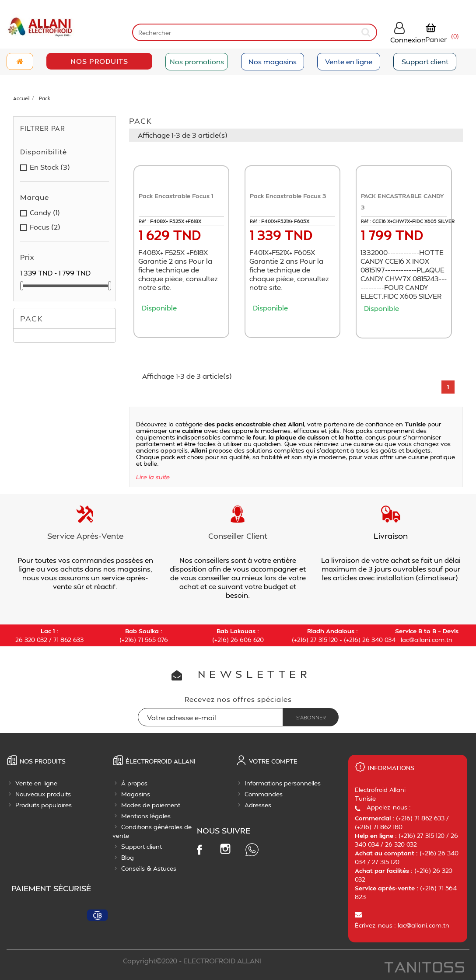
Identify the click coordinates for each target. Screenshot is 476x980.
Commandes (264, 794)
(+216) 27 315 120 (315, 640)
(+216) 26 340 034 (370, 640)
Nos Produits (99, 61)
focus (45, 227)
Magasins (136, 794)
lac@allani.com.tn (427, 640)
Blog (128, 857)
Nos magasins (273, 61)
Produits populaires (44, 805)
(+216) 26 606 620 (238, 640)
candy (45, 213)
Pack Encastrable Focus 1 (176, 196)
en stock (50, 167)
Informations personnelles (283, 783)
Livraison (391, 535)
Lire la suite (153, 477)
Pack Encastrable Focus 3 (288, 196)
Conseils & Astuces (149, 868)
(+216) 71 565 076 (144, 640)
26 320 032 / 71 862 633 (49, 640)
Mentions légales (146, 816)
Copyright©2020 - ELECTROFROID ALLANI (192, 961)
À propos (134, 783)
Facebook (199, 849)
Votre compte (273, 761)
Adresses (258, 805)
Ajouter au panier (184, 324)
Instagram (225, 849)
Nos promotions (197, 61)
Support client (425, 61)
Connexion (408, 40)
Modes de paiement (151, 805)
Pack (32, 318)
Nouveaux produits (43, 794)
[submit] (367, 32)
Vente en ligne (349, 61)
